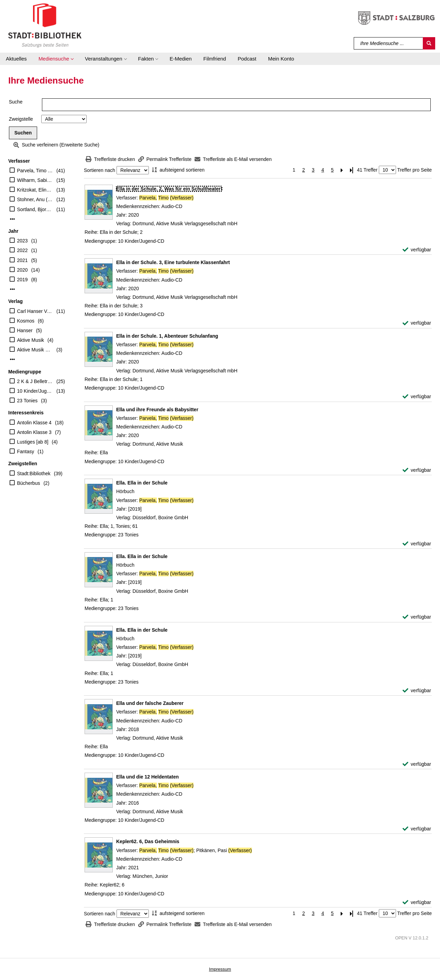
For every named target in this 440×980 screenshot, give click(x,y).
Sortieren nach (100, 170)
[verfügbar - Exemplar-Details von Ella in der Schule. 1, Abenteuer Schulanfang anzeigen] (417, 397)
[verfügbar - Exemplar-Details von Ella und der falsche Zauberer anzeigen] (417, 764)
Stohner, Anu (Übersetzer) (35, 199)
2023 (23, 241)
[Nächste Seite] (342, 170)
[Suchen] (429, 43)
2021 (23, 260)
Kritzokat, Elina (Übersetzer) (35, 190)
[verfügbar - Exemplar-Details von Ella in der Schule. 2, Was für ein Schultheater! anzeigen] (417, 250)
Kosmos (26, 321)
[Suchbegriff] (389, 43)
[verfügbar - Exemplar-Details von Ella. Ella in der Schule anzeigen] (417, 544)
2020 (23, 270)
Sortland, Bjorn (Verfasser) (35, 209)
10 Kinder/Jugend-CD (35, 391)
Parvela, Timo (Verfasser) (35, 171)
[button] (56, 59)
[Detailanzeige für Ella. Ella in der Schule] (142, 483)
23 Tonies (27, 401)
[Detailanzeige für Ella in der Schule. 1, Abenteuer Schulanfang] (167, 336)
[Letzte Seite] (352, 170)
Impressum (220, 969)
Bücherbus (29, 483)
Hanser (25, 330)
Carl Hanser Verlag (35, 311)
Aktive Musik (31, 340)
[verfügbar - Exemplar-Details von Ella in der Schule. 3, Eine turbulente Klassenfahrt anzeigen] (417, 323)
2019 (23, 280)
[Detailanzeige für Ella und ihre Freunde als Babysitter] (157, 410)
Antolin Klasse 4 (34, 423)
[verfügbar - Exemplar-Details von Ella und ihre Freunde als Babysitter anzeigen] (417, 470)
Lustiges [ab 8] (33, 442)
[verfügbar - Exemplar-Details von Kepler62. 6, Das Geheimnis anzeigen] (417, 902)
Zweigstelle (21, 119)
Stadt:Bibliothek (34, 473)
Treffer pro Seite (415, 170)
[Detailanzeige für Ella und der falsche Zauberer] (150, 703)
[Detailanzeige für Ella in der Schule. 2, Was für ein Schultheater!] (169, 189)
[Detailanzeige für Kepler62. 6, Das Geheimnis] (148, 841)
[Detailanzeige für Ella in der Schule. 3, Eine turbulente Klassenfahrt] (173, 262)
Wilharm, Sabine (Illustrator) (35, 180)
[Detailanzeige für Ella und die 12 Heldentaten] (147, 777)
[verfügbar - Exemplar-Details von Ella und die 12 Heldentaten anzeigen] (417, 829)
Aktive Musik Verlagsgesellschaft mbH (35, 350)
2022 (23, 250)
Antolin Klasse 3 (34, 432)
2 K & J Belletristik (35, 381)
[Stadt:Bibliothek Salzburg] (45, 25)
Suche (16, 102)
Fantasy (26, 451)
